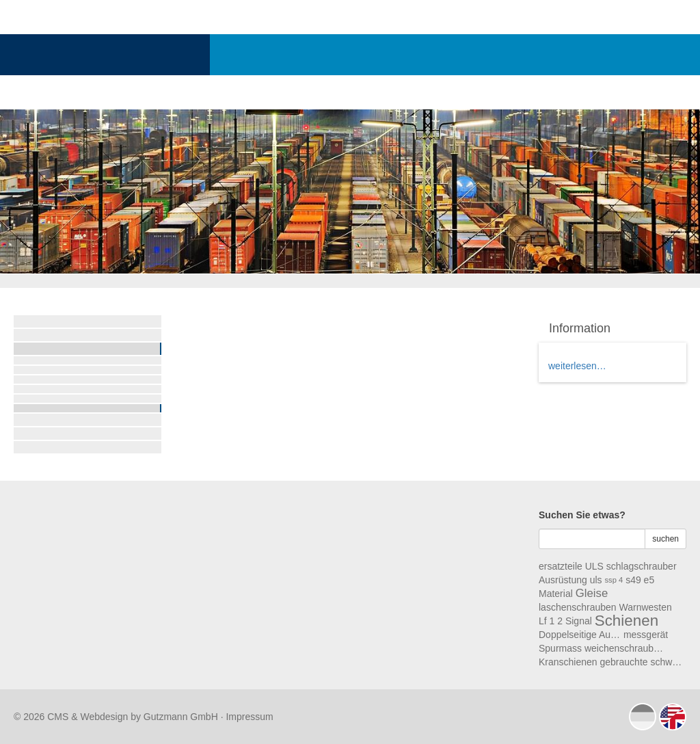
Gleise (592, 593)
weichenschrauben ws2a (625, 648)
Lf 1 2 (551, 621)
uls (596, 580)
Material (556, 594)
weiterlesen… (577, 366)
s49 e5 (640, 580)
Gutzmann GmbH (181, 717)
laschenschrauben (578, 607)
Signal (579, 621)
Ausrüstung (563, 580)
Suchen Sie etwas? (582, 515)
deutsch (643, 717)
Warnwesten (646, 607)
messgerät (646, 635)
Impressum (249, 717)
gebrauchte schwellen (641, 662)
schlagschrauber (642, 566)
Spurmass (560, 648)
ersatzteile (561, 566)
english (673, 717)
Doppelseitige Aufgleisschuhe (580, 635)
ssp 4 (614, 580)
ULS (594, 566)
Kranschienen (568, 662)
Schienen (627, 621)
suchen (665, 539)
